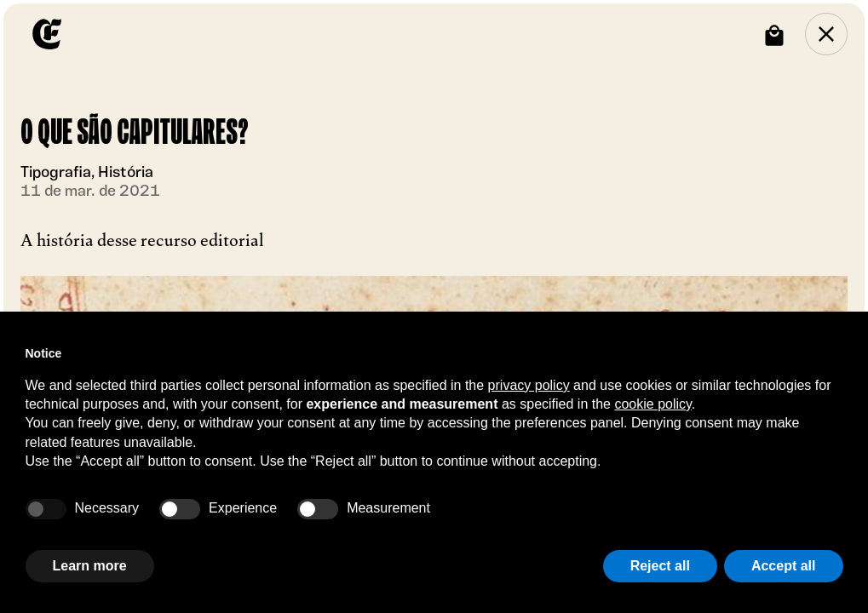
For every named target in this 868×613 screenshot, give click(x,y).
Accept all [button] (784, 566)
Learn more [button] (90, 566)
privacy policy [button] (529, 385)
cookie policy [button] (652, 404)
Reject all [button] (660, 566)
